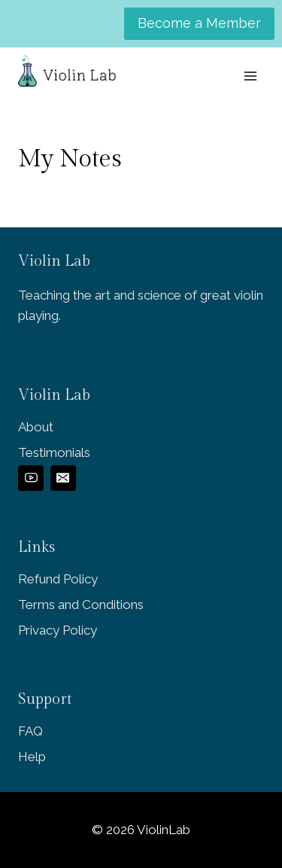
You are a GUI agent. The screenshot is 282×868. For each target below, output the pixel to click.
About (36, 427)
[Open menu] (250, 76)
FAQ (30, 731)
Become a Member (199, 23)
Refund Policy (58, 579)
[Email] (63, 478)
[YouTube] (31, 478)
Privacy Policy (58, 630)
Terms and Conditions (81, 605)
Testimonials (54, 452)
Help (32, 757)
